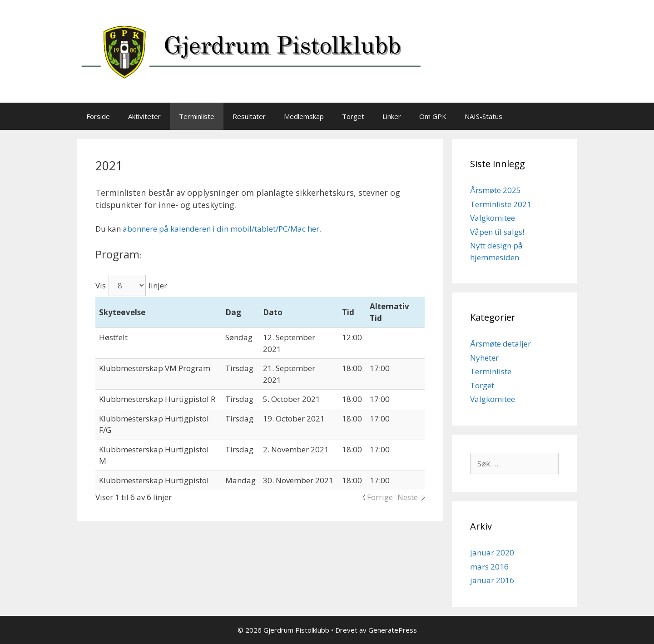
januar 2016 (492, 580)
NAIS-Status (483, 116)
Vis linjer (131, 285)
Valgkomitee (493, 218)
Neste (408, 497)
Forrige (380, 497)
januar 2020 (492, 552)
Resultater (249, 116)
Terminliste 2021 (501, 204)
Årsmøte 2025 (495, 190)
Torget (353, 116)
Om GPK (433, 116)
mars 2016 (489, 567)
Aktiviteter (144, 116)
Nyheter (484, 358)
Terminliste (197, 116)
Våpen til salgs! (497, 232)
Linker (392, 116)
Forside (98, 116)
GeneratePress (393, 630)
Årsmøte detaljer (500, 344)
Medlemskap (304, 116)
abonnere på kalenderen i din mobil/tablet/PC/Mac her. (222, 229)
